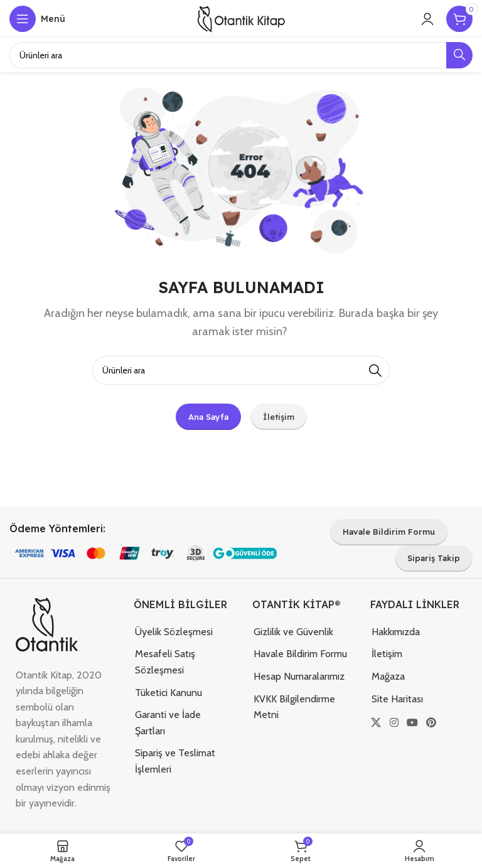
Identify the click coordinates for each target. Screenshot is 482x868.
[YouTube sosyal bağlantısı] (412, 723)
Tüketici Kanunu (169, 693)
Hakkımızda (396, 632)
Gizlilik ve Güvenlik (293, 632)
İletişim (387, 654)
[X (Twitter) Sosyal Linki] (376, 723)
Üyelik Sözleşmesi (174, 632)
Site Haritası (397, 699)
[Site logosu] (241, 18)
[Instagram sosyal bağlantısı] (394, 723)
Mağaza (388, 676)
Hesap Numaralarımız (299, 676)
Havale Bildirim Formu (300, 654)
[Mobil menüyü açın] (37, 19)
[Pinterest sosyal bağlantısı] (431, 723)
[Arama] (241, 370)
